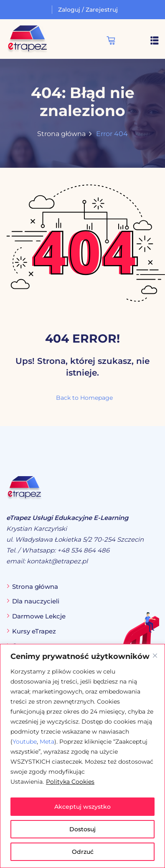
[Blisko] (155, 656)
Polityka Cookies (70, 782)
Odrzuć (83, 852)
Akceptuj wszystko (82, 807)
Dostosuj (82, 829)
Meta (47, 742)
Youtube (25, 742)
